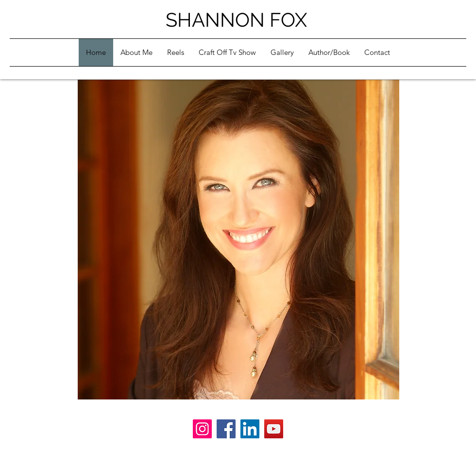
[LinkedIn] (250, 429)
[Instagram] (202, 429)
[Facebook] (226, 429)
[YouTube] (274, 429)
